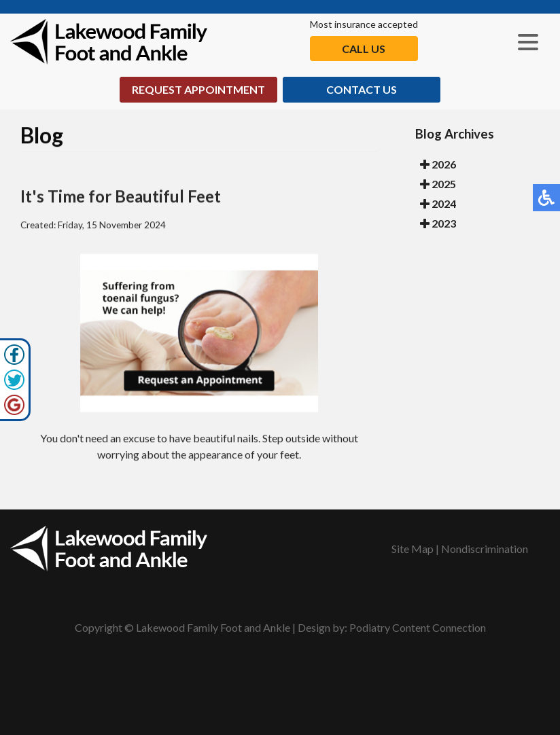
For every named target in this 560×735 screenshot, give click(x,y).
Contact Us (362, 89)
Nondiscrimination (485, 549)
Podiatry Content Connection (418, 627)
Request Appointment (198, 89)
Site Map (413, 549)
